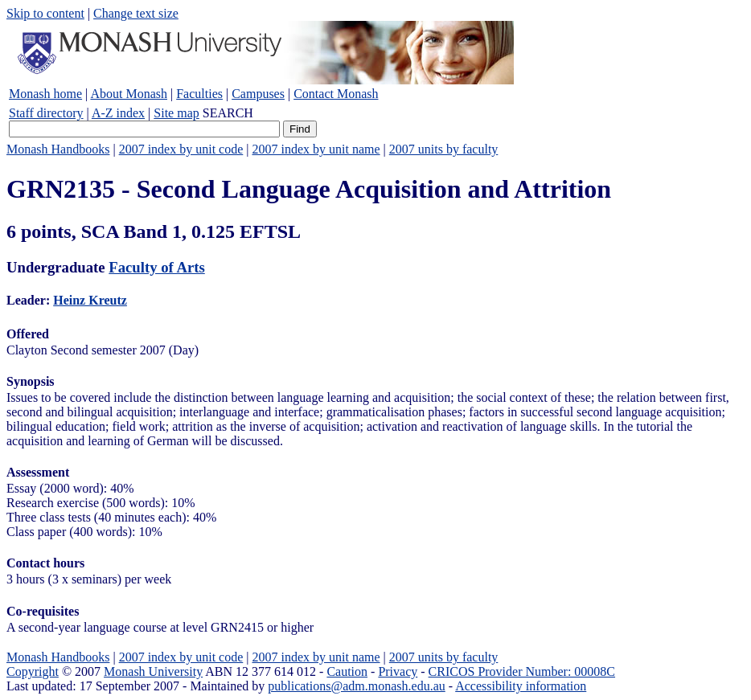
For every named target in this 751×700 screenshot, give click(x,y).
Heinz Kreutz (90, 300)
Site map (176, 113)
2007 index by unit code (181, 149)
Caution (347, 671)
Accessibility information (521, 686)
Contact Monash (336, 94)
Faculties (199, 94)
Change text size (136, 13)
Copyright (33, 671)
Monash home (45, 94)
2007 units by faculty (444, 149)
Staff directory (46, 113)
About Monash (129, 94)
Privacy (398, 671)
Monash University (153, 671)
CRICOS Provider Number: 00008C (522, 671)
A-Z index (118, 113)
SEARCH (228, 113)
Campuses (258, 94)
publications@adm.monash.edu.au (356, 686)
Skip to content (45, 13)
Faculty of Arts (156, 267)
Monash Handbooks (58, 149)
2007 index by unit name (316, 149)
